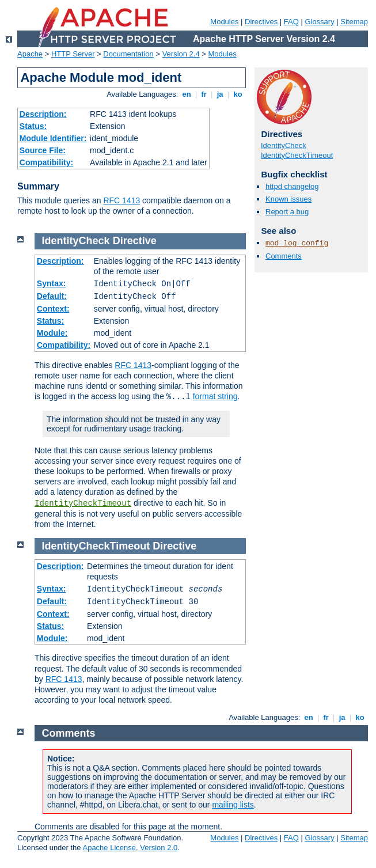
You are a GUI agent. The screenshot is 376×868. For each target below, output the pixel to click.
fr (204, 94)
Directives (261, 22)
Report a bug (287, 212)
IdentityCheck (284, 145)
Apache (30, 54)
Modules (224, 22)
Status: (33, 126)
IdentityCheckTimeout (297, 155)
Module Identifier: (53, 138)
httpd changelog (292, 186)
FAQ (291, 22)
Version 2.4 (181, 54)
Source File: (43, 150)
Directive (135, 241)
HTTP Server (73, 54)
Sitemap (354, 22)
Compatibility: (46, 162)
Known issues (288, 199)
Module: (52, 333)
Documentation (128, 54)
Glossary (319, 22)
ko (238, 94)
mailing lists (233, 805)
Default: (52, 296)
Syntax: (52, 283)
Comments (284, 256)
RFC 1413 (121, 200)
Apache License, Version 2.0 (130, 848)
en (187, 94)
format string (215, 396)
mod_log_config (297, 243)
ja (220, 94)
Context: (53, 309)
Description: (43, 114)
